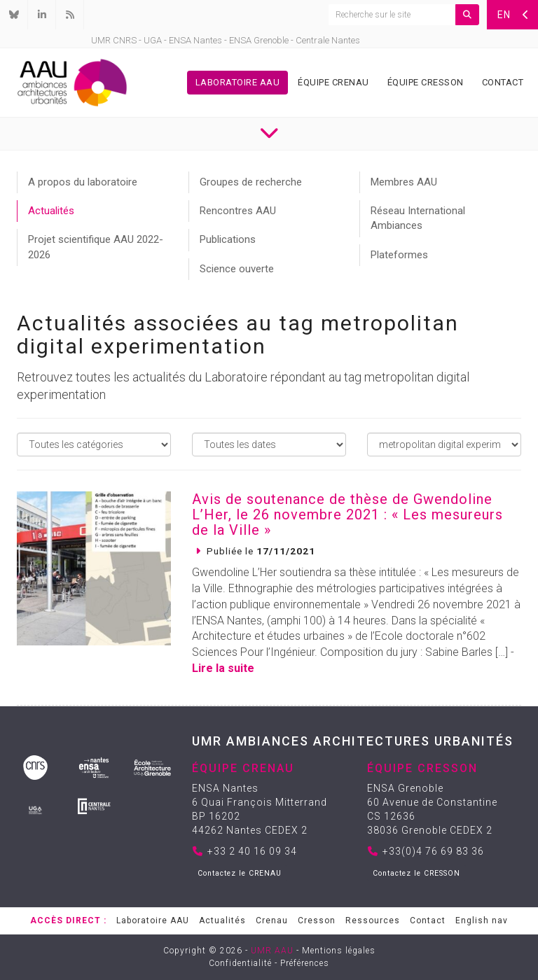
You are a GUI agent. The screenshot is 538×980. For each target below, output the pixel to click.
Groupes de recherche (251, 182)
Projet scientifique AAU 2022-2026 (96, 247)
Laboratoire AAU (238, 82)
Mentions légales (339, 951)
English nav (482, 920)
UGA (153, 40)
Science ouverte (237, 269)
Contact (503, 82)
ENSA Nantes (195, 40)
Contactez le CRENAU (240, 873)
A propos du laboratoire (83, 182)
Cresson (317, 920)
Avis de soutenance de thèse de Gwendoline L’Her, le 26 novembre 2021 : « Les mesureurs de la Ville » (347, 514)
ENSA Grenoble (259, 40)
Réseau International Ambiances (418, 218)
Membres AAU (404, 182)
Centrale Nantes (328, 40)
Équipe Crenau (333, 82)
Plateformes (399, 255)
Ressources (373, 920)
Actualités (51, 211)
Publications (228, 239)
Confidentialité (240, 963)
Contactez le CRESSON (416, 873)
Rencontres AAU (238, 211)
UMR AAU (272, 951)
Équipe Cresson (426, 82)
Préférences (305, 963)
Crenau (272, 920)
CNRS (125, 40)
